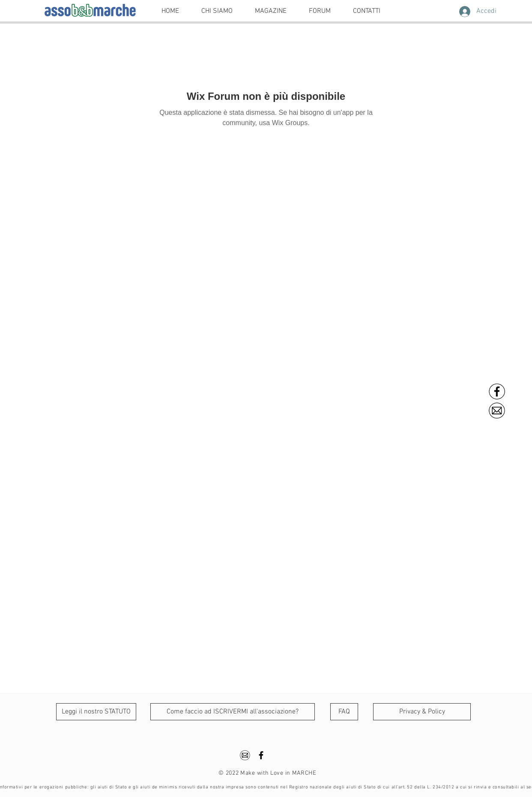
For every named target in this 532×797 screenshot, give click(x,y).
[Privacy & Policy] (422, 712)
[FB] (497, 392)
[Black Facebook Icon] (261, 755)
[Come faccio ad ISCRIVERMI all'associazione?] (233, 712)
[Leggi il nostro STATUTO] (96, 712)
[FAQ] (344, 712)
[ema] (497, 410)
